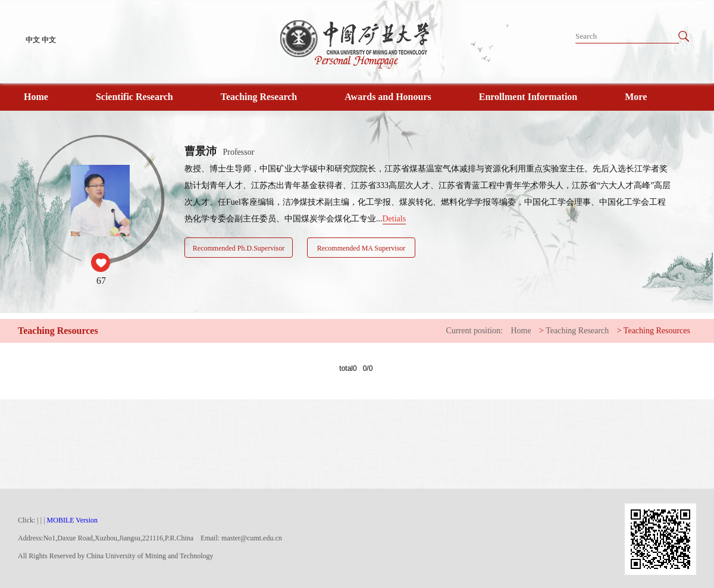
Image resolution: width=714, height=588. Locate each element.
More (636, 97)
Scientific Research (134, 97)
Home (36, 97)
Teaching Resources (657, 331)
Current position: (475, 331)
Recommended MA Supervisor (361, 248)
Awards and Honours (388, 97)
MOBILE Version (72, 520)
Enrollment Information (528, 97)
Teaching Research (259, 97)
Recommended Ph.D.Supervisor (239, 248)
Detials (394, 219)
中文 (33, 40)
